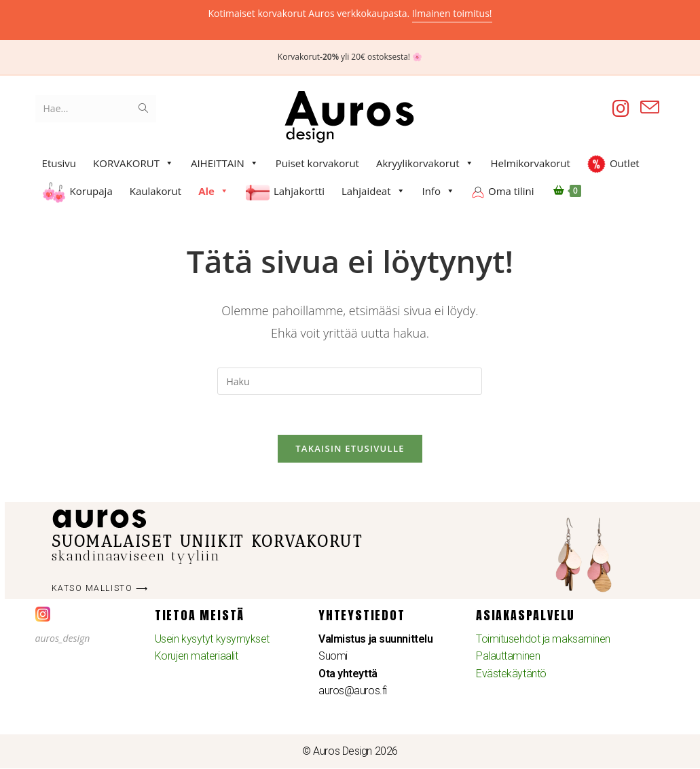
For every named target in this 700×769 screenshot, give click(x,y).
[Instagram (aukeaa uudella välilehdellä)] (621, 108)
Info (439, 191)
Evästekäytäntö (511, 674)
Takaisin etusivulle (350, 449)
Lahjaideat (373, 191)
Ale (214, 191)
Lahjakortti (299, 191)
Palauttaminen (508, 657)
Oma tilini (511, 191)
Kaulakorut (155, 191)
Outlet (625, 163)
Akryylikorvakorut (425, 163)
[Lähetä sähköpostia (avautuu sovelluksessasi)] (650, 108)
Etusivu (59, 163)
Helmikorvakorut (531, 163)
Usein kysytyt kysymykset (212, 640)
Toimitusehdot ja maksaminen (543, 640)
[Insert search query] (350, 381)
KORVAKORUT (133, 163)
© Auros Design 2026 (350, 752)
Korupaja (91, 191)
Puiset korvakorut (317, 163)
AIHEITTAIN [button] (225, 163)
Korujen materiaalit (196, 657)
